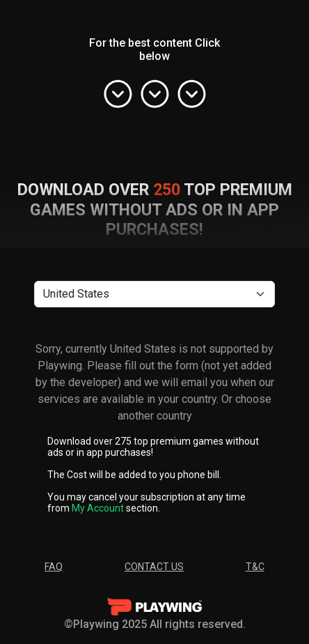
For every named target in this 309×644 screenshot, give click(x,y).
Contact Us (154, 567)
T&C (255, 567)
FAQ (54, 567)
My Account (98, 508)
